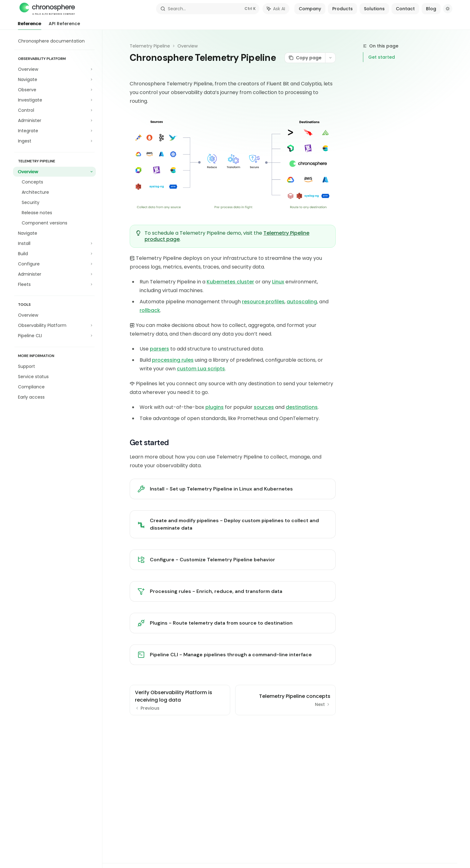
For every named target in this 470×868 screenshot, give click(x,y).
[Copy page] (305, 58)
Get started (382, 57)
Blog (431, 9)
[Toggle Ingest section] (54, 141)
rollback (150, 310)
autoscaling (302, 302)
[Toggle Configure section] (54, 264)
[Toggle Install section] (54, 243)
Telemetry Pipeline (150, 46)
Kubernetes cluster (230, 282)
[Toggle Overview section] (54, 69)
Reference (30, 25)
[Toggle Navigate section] (54, 79)
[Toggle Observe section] (54, 90)
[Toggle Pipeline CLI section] (54, 336)
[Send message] (329, 729)
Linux (278, 282)
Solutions (374, 9)
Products (342, 9)
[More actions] (330, 58)
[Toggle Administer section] (54, 120)
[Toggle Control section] (54, 110)
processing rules (173, 360)
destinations (302, 407)
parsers (159, 349)
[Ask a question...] (233, 726)
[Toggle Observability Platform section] (54, 325)
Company (310, 9)
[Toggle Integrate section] (54, 131)
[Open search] (208, 9)
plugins (215, 407)
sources (264, 407)
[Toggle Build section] (54, 254)
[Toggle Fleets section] (54, 284)
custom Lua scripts (201, 369)
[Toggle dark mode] (448, 9)
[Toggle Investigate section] (54, 100)
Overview (188, 46)
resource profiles (263, 302)
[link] (233, 489)
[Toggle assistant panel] (276, 9)
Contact (405, 9)
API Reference (64, 25)
